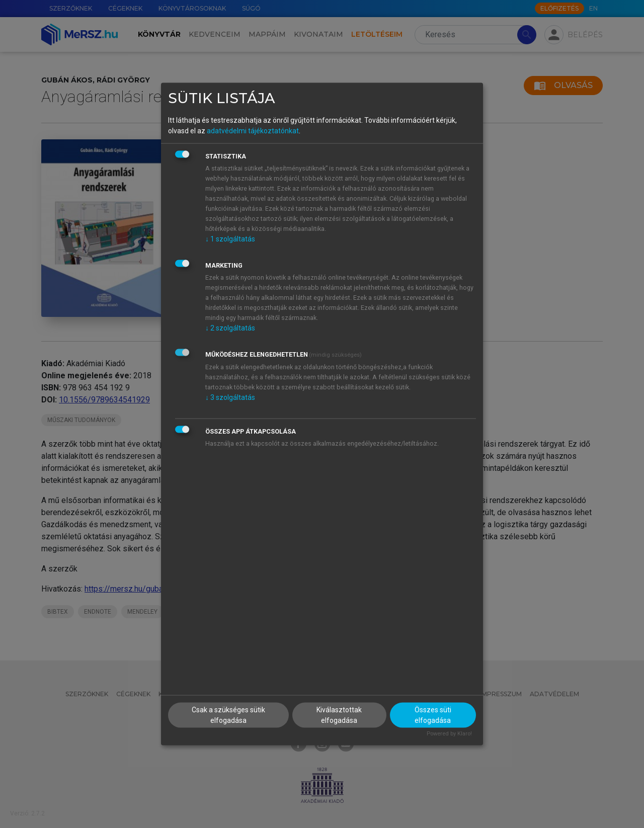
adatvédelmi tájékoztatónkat (253, 130)
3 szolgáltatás (230, 397)
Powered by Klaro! (449, 734)
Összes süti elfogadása (433, 715)
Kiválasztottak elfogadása (339, 715)
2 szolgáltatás (230, 327)
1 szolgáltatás (230, 238)
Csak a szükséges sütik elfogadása (228, 715)
